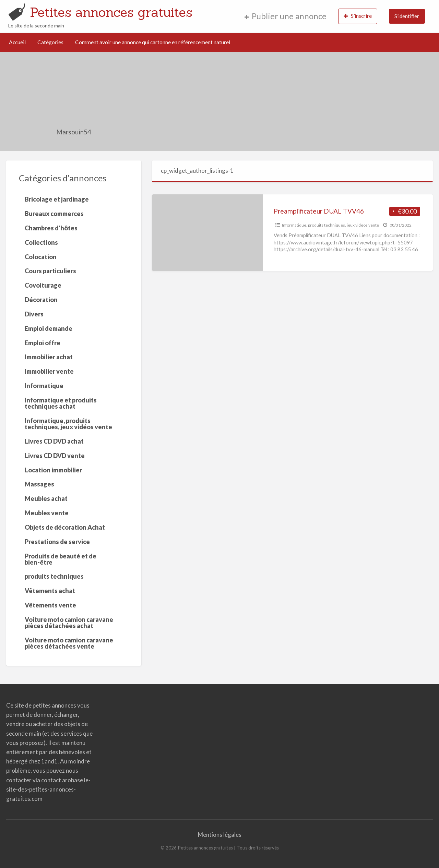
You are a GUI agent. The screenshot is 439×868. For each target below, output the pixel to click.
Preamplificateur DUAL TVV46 (319, 211)
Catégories (50, 42)
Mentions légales (220, 835)
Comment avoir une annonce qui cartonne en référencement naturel (153, 42)
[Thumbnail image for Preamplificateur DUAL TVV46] (207, 233)
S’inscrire (358, 16)
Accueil (17, 42)
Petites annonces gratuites (111, 12)
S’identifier (407, 16)
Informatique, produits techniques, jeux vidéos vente (330, 225)
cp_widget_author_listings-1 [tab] (197, 171)
